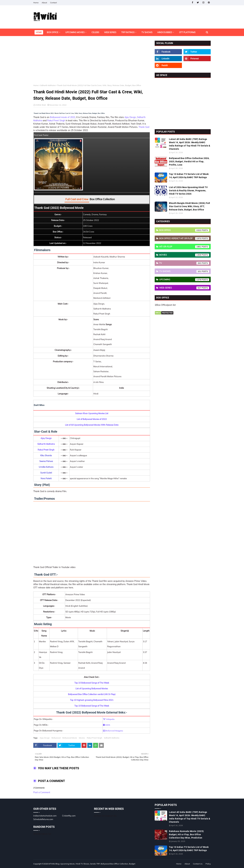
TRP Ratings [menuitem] (128, 32)
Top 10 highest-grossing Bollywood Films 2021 (92, 700)
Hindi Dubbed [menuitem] (165, 32)
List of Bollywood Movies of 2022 (92, 419)
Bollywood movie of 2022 (63, 117)
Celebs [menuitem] (95, 32)
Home (36, 3)
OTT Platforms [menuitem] (187, 32)
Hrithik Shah (41, 105)
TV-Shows (184, 271)
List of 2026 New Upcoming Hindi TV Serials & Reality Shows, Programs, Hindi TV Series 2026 (188, 191)
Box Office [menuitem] (53, 32)
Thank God (144, 127)
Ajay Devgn (130, 117)
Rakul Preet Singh (56, 120)
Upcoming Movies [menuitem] (75, 32)
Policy (208, 864)
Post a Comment (42, 792)
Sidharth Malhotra (48, 85)
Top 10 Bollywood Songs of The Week (92, 683)
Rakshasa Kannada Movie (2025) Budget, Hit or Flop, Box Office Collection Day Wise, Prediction (186, 834)
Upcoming (184, 280)
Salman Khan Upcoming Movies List (92, 413)
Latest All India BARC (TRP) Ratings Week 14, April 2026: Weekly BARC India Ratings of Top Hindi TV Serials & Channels (190, 144)
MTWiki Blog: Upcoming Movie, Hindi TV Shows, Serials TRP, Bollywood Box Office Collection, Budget (92, 864)
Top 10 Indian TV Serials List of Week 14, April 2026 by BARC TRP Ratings (189, 176)
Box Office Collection (102, 199)
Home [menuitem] (39, 32)
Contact (53, 3)
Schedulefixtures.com (43, 819)
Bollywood (56, 738)
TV (184, 263)
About (44, 3)
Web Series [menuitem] (110, 32)
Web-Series (184, 288)
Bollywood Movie (70, 738)
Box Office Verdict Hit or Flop (184, 239)
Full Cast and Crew (77, 199)
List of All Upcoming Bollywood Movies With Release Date (92, 425)
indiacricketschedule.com (45, 816)
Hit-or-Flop (184, 247)
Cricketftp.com (69, 816)
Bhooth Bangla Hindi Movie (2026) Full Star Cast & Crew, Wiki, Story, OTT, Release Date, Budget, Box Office (190, 206)
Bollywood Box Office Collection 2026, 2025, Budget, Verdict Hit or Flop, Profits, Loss (189, 161)
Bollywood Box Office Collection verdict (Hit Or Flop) (92, 694)
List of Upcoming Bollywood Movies (92, 688)
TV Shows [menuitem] (147, 32)
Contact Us (198, 864)
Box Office (184, 230)
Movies (82, 738)
